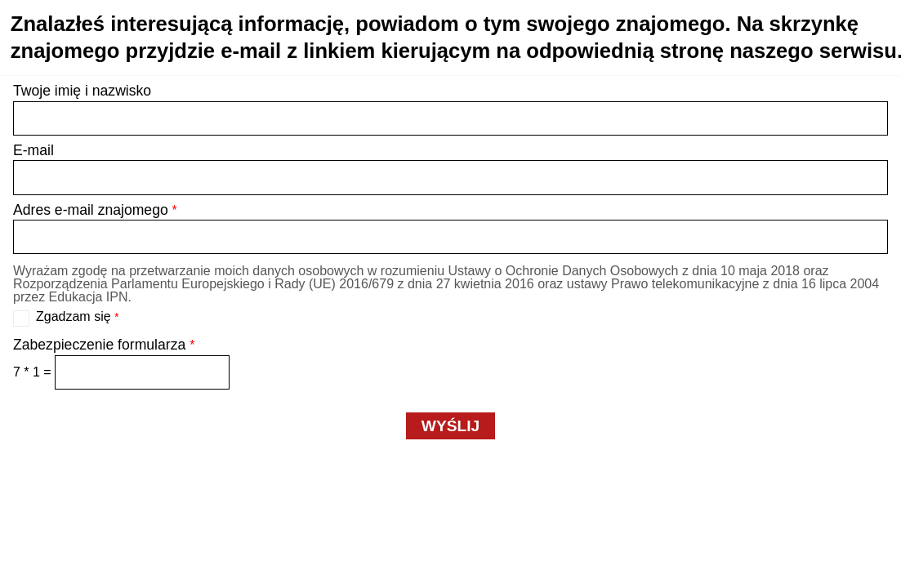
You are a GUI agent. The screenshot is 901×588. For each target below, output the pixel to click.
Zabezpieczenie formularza (104, 345)
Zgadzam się (78, 317)
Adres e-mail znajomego (95, 210)
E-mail (33, 150)
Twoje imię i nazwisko (82, 91)
